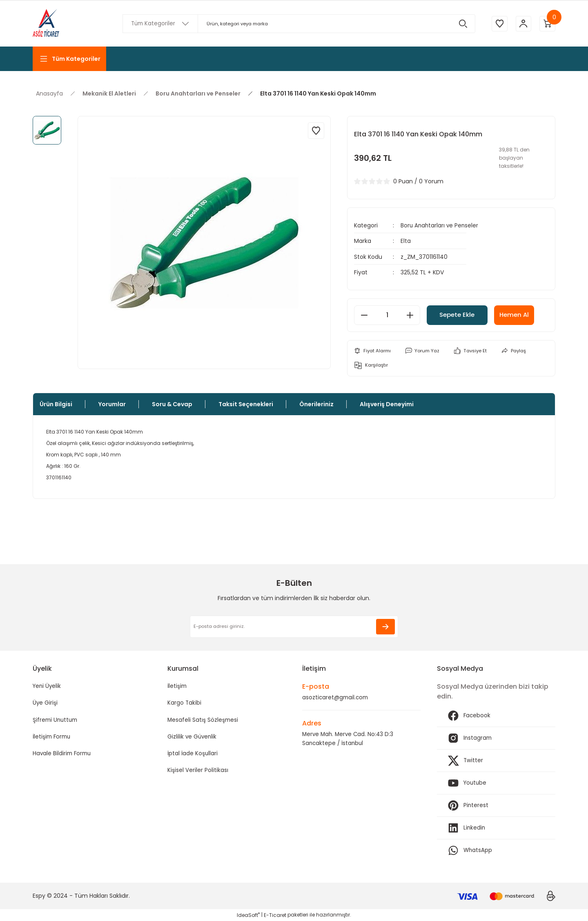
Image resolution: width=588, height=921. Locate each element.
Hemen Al (526, 315)
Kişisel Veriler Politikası (198, 772)
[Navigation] (69, 59)
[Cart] (547, 24)
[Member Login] (523, 24)
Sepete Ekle (462, 315)
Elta (406, 241)
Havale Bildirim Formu (63, 755)
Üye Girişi (45, 703)
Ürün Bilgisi (56, 404)
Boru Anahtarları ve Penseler (440, 225)
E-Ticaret (275, 915)
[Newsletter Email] (294, 627)
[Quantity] (387, 315)
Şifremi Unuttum (56, 721)
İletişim (177, 686)
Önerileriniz (316, 404)
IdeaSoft (248, 915)
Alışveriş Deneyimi (387, 404)
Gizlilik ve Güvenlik (193, 738)
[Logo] (46, 24)
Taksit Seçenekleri (246, 404)
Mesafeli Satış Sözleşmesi (203, 721)
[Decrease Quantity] (364, 315)
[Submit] (385, 627)
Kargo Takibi (185, 703)
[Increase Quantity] (410, 315)
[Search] (298, 24)
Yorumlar (112, 404)
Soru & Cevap (172, 404)
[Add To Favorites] (316, 131)
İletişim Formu (53, 738)
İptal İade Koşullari (193, 755)
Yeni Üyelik (48, 686)
